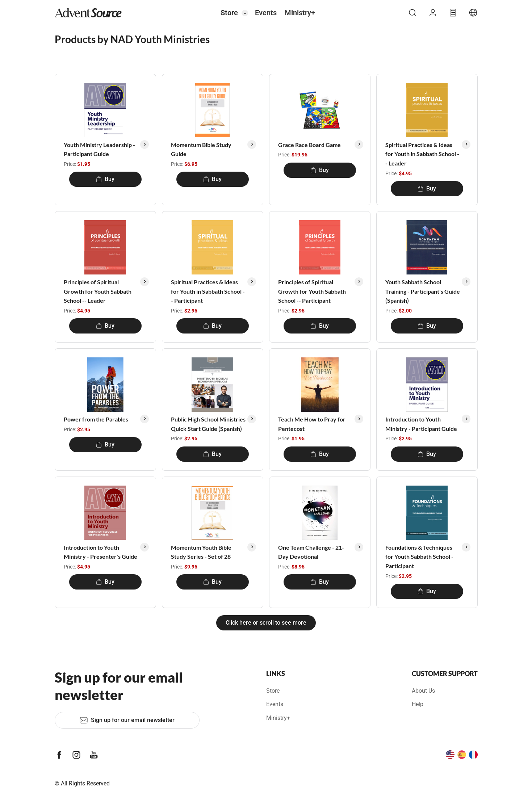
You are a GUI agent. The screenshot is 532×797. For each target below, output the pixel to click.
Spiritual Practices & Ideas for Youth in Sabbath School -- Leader (422, 154)
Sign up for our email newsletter (127, 720)
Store (229, 13)
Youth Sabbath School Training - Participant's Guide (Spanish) (423, 291)
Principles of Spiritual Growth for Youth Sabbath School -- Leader (98, 291)
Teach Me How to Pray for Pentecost (312, 424)
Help (418, 704)
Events (266, 13)
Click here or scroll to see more (266, 623)
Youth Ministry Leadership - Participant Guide (99, 149)
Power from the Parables (96, 419)
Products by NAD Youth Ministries (132, 39)
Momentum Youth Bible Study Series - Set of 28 (201, 552)
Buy (105, 179)
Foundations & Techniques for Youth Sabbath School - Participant (419, 557)
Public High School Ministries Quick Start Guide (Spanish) (208, 424)
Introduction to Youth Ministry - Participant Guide (421, 424)
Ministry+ (300, 13)
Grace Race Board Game (309, 145)
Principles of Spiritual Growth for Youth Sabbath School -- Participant (312, 291)
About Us (423, 691)
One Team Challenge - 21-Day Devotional (311, 552)
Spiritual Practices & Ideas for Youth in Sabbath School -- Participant (208, 291)
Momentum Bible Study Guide (201, 149)
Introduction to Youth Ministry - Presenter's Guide (100, 552)
